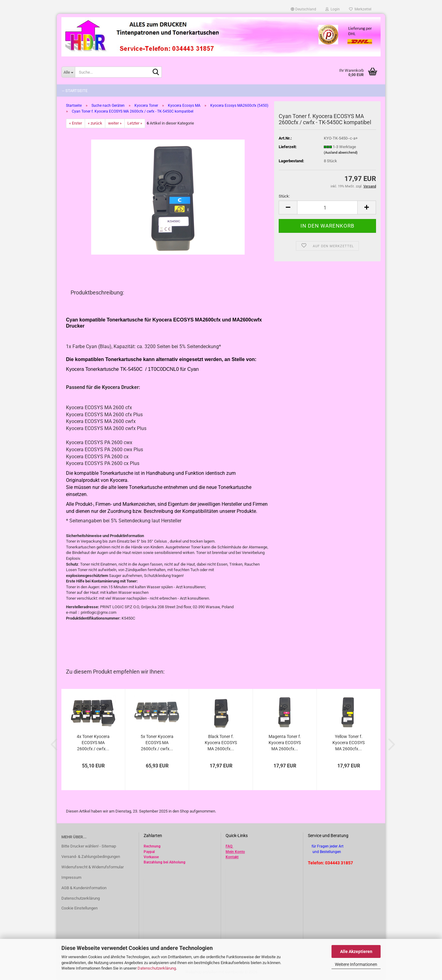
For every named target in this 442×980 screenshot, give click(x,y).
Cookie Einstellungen (79, 908)
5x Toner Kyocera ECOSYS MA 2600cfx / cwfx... (157, 743)
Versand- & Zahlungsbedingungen (91, 857)
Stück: (284, 196)
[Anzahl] (327, 208)
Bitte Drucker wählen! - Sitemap (89, 846)
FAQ (229, 846)
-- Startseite (75, 91)
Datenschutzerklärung (157, 968)
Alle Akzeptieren (356, 951)
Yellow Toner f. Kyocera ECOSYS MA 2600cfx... (349, 743)
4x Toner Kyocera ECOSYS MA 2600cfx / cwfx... (93, 743)
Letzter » (135, 123)
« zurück (95, 123)
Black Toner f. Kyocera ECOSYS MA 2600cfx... (221, 743)
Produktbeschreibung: (97, 292)
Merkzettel (360, 9)
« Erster (76, 123)
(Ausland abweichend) (341, 153)
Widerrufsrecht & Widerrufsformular (93, 867)
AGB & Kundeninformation (84, 888)
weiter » (115, 123)
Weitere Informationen (356, 964)
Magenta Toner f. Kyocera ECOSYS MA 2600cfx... (285, 743)
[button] (303, 9)
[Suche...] (68, 72)
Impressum (71, 877)
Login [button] (333, 9)
